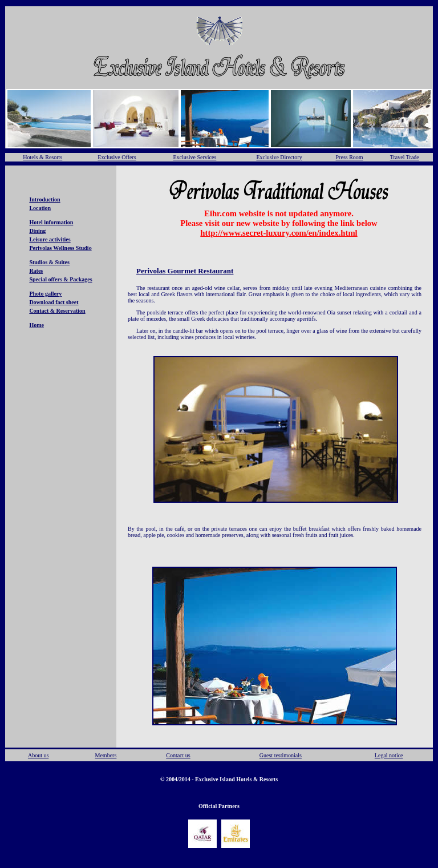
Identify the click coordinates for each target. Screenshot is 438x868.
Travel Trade (405, 157)
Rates (36, 271)
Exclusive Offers (117, 157)
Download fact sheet (54, 302)
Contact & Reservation (57, 311)
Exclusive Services (194, 157)
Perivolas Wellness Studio (60, 248)
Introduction (44, 199)
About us (38, 755)
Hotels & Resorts (42, 157)
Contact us (178, 755)
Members (106, 755)
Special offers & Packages (60, 279)
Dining (37, 231)
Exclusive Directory (279, 157)
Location (40, 208)
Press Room (350, 157)
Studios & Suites (49, 262)
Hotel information (51, 222)
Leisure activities (50, 239)
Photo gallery (45, 294)
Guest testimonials (281, 755)
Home (36, 325)
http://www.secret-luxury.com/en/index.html (279, 233)
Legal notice (389, 755)
